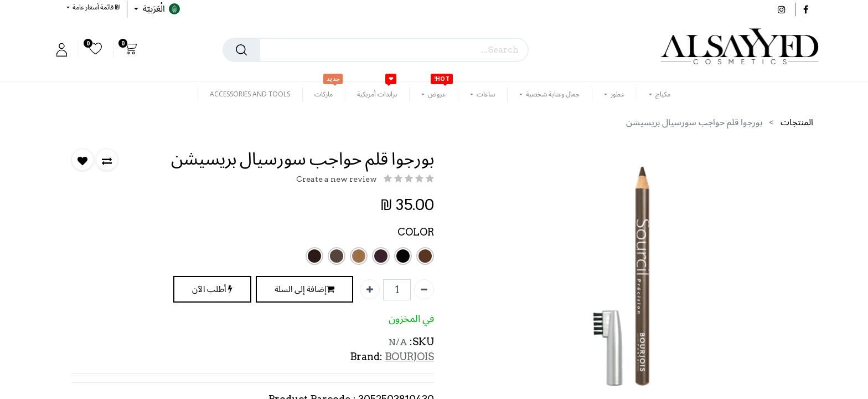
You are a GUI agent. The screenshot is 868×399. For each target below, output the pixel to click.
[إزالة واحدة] (424, 289)
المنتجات (797, 122)
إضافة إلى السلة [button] (304, 290)
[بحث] (241, 50)
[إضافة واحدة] (370, 289)
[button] (93, 7)
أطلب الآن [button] (212, 290)
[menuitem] (377, 94)
